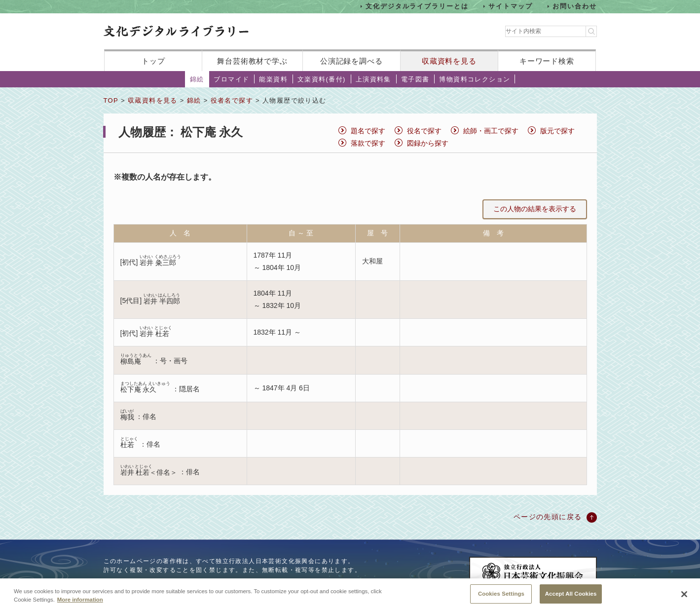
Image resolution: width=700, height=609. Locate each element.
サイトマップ (511, 6)
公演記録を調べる (351, 61)
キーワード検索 (547, 61)
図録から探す (428, 143)
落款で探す (368, 143)
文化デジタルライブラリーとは (417, 6)
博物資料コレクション (475, 79)
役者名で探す (232, 100)
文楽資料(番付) (322, 79)
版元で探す (557, 131)
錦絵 (197, 79)
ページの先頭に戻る (548, 517)
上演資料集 (373, 79)
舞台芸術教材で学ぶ (252, 61)
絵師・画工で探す (491, 131)
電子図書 (415, 79)
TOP (111, 100)
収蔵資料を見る (449, 61)
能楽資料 (273, 79)
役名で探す (424, 131)
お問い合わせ (575, 6)
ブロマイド (231, 79)
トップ (153, 61)
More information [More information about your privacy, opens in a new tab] (80, 605)
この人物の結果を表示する (535, 209)
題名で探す (368, 131)
